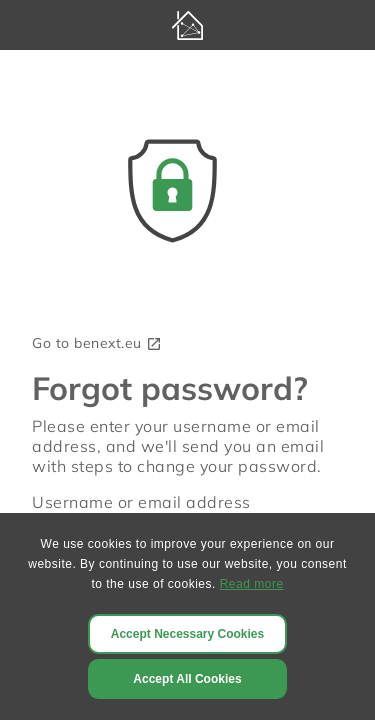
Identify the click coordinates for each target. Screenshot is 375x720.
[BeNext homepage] (187, 25)
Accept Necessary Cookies (187, 634)
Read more (252, 584)
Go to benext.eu (97, 343)
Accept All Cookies (187, 679)
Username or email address (141, 502)
